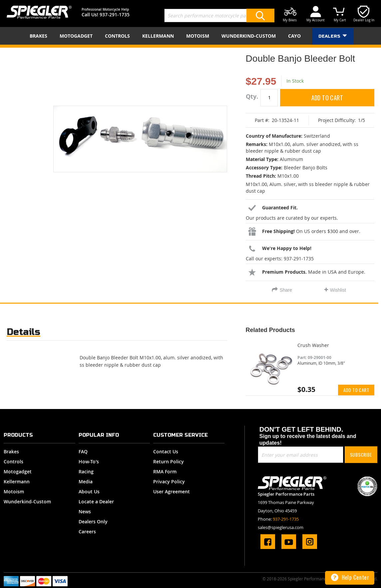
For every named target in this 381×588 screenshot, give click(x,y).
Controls (13, 461)
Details (23, 332)
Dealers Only (93, 521)
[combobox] (219, 15)
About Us (89, 491)
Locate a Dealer (96, 501)
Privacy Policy (169, 481)
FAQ (83, 451)
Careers (87, 531)
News (85, 511)
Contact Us (166, 451)
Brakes (11, 451)
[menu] (190, 36)
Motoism (14, 491)
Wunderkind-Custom (27, 501)
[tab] (23, 333)
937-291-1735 (115, 14)
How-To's (89, 461)
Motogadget (18, 471)
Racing (86, 471)
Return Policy (169, 461)
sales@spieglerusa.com (281, 527)
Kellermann (17, 481)
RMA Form (165, 471)
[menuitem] (41, 36)
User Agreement (172, 491)
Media (86, 481)
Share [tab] (286, 290)
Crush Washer (313, 345)
